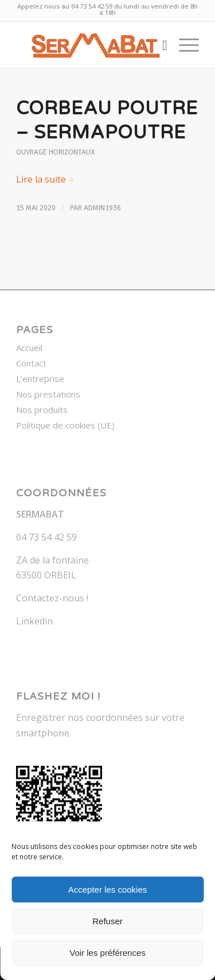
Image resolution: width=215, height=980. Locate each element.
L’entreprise (40, 379)
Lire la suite (47, 179)
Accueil (29, 348)
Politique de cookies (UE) (65, 425)
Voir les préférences (107, 953)
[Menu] (183, 45)
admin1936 (102, 208)
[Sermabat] (89, 45)
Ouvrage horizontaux (55, 152)
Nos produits (42, 410)
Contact (31, 363)
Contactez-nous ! (52, 598)
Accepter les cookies (108, 890)
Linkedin (34, 621)
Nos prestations (48, 394)
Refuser (107, 921)
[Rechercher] (159, 45)
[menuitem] (159, 45)
